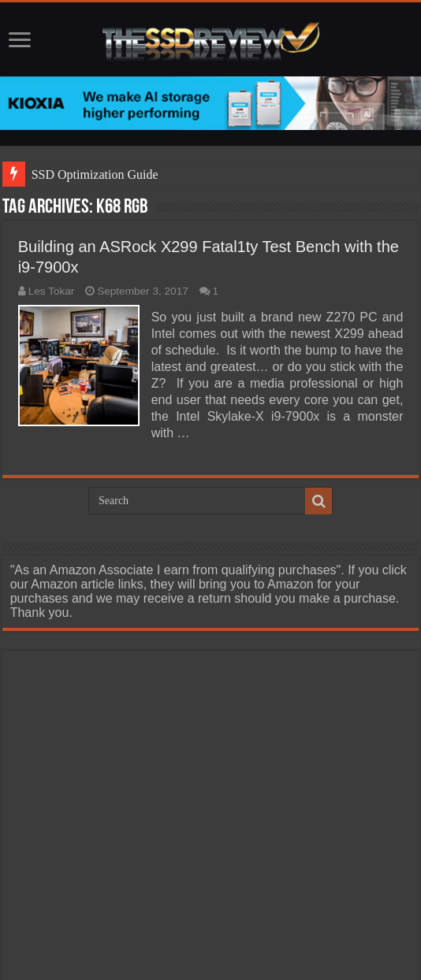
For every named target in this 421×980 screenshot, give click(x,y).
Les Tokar (52, 291)
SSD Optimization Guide (95, 174)
